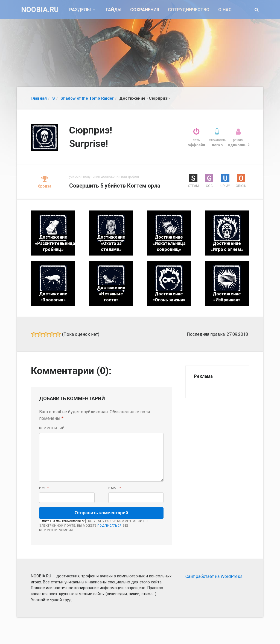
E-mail (115, 488)
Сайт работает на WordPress (214, 576)
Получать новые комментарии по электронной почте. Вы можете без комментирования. (93, 525)
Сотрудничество (189, 10)
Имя (44, 488)
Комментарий (52, 428)
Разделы (81, 10)
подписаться (110, 526)
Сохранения (145, 10)
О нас (225, 10)
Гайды (114, 10)
